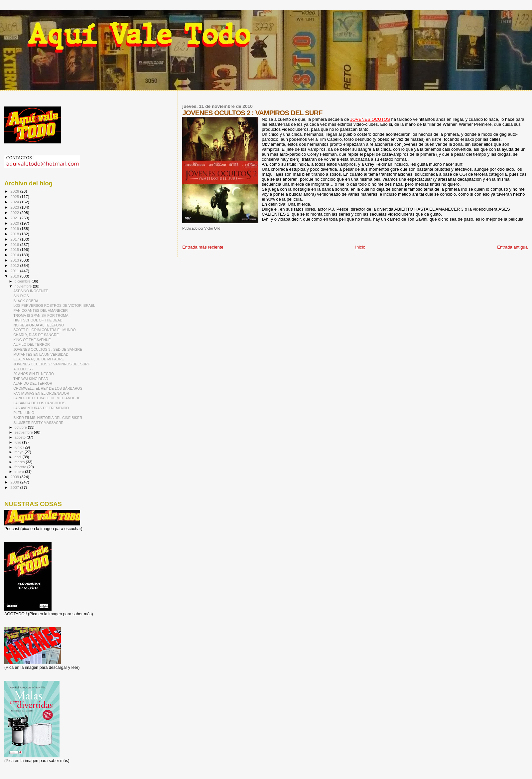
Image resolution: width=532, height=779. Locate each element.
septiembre (24, 432)
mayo (20, 452)
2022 (15, 212)
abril (19, 457)
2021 (15, 218)
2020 (15, 223)
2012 (15, 265)
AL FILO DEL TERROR (32, 344)
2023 (15, 207)
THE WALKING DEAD (31, 379)
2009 (15, 477)
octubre (21, 427)
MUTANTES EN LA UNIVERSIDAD (41, 354)
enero (20, 472)
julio (18, 442)
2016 (15, 244)
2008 (15, 482)
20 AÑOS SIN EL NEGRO (34, 374)
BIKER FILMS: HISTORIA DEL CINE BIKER (48, 418)
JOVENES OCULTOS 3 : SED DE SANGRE (48, 349)
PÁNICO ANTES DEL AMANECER (41, 310)
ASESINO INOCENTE (31, 291)
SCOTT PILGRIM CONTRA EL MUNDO (45, 330)
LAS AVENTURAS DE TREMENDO (41, 408)
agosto (21, 437)
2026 (15, 191)
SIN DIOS (21, 296)
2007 (15, 487)
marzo (20, 462)
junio (19, 447)
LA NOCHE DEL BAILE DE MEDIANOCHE (47, 398)
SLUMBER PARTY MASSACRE (38, 423)
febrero (21, 467)
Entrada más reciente (203, 247)
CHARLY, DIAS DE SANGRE (36, 335)
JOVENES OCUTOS (370, 119)
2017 (15, 239)
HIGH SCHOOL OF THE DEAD (38, 320)
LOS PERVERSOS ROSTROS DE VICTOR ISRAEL (54, 305)
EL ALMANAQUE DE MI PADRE (39, 359)
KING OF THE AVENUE (32, 340)
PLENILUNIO (24, 413)
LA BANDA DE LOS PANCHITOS (39, 403)
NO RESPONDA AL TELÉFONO (39, 325)
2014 (15, 255)
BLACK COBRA (26, 301)
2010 (15, 276)
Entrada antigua (512, 247)
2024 (15, 202)
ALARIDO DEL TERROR (33, 383)
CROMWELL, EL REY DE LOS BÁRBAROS (48, 388)
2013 (15, 260)
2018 (15, 234)
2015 (15, 249)
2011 (15, 271)
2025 (15, 196)
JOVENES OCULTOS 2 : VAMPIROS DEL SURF (52, 364)
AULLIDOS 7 (23, 369)
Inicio (360, 247)
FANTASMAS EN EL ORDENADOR (41, 393)
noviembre (24, 286)
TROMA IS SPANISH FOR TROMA (41, 315)
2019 (15, 228)
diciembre (23, 281)
